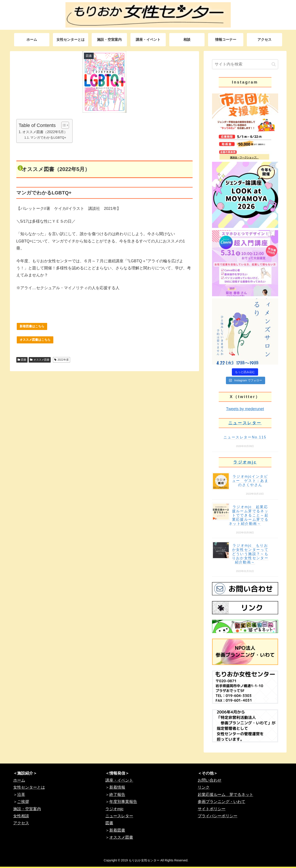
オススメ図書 (40, 360)
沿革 (21, 795)
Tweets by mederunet (245, 409)
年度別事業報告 (123, 802)
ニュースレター (245, 423)
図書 (22, 360)
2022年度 (61, 360)
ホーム (19, 780)
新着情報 (117, 787)
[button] (274, 64)
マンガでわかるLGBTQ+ (48, 138)
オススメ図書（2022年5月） (45, 132)
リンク (204, 787)
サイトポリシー (212, 809)
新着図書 (117, 830)
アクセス (21, 823)
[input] (245, 64)
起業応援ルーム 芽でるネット (225, 795)
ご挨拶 (23, 802)
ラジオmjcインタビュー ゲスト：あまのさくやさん (250, 481)
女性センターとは (29, 787)
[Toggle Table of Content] (63, 125)
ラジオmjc (245, 462)
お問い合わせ (210, 780)
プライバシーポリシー (218, 816)
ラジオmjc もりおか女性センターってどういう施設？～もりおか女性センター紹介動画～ (250, 554)
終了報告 (117, 795)
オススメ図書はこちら (35, 340)
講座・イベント (119, 780)
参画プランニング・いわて (222, 802)
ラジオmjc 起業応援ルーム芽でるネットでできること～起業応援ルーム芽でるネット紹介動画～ (249, 515)
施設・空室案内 (27, 809)
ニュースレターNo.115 (245, 437)
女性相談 (21, 816)
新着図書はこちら (32, 326)
